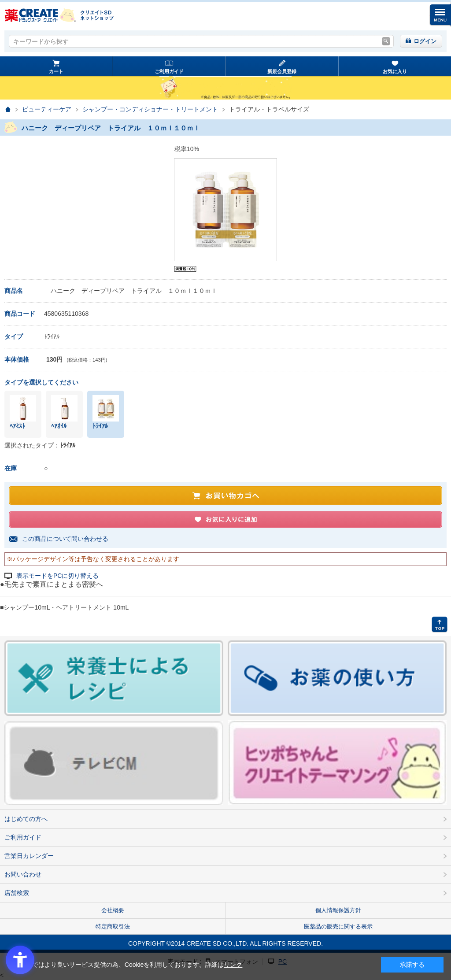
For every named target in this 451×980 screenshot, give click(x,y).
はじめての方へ (26, 819)
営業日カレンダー (29, 856)
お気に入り (395, 71)
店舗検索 (17, 893)
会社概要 (113, 910)
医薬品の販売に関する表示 (338, 926)
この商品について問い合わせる (65, 539)
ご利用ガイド (169, 71)
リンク (233, 965)
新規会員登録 (282, 71)
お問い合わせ (23, 874)
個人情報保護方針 (338, 910)
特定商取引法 (113, 926)
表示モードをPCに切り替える (57, 576)
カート (56, 71)
